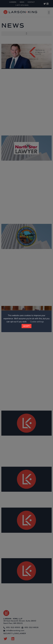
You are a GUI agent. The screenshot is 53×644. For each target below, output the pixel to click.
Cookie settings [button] (37, 322)
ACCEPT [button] (27, 326)
